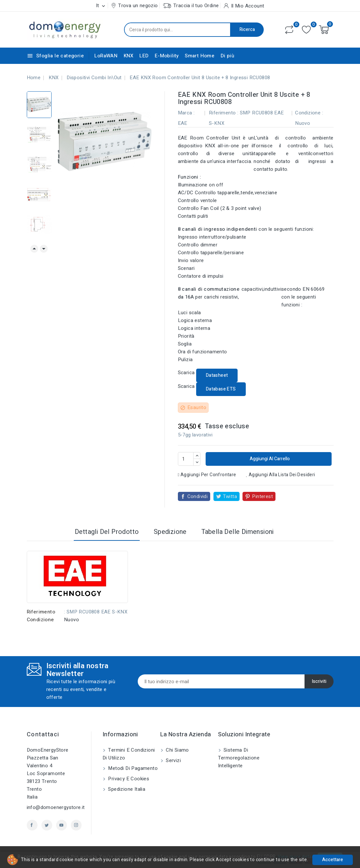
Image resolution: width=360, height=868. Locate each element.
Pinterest (262, 496)
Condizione (40, 620)
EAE (183, 123)
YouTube (62, 825)
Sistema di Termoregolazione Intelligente (239, 758)
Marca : (186, 113)
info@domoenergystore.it (56, 807)
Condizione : (309, 113)
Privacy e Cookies (128, 779)
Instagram (76, 825)
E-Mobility (167, 56)
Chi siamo (177, 750)
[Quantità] (186, 459)
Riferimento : (224, 113)
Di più (227, 56)
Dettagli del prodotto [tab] (107, 532)
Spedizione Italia (126, 789)
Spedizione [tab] (170, 532)
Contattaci (43, 735)
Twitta (230, 496)
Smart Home (200, 56)
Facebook (32, 825)
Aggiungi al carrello (269, 459)
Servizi (173, 760)
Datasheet (217, 375)
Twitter (47, 825)
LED (144, 56)
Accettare (333, 860)
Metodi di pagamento (132, 768)
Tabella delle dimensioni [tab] (238, 532)
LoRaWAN (106, 56)
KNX (129, 56)
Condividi (198, 496)
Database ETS (221, 389)
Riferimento (41, 612)
